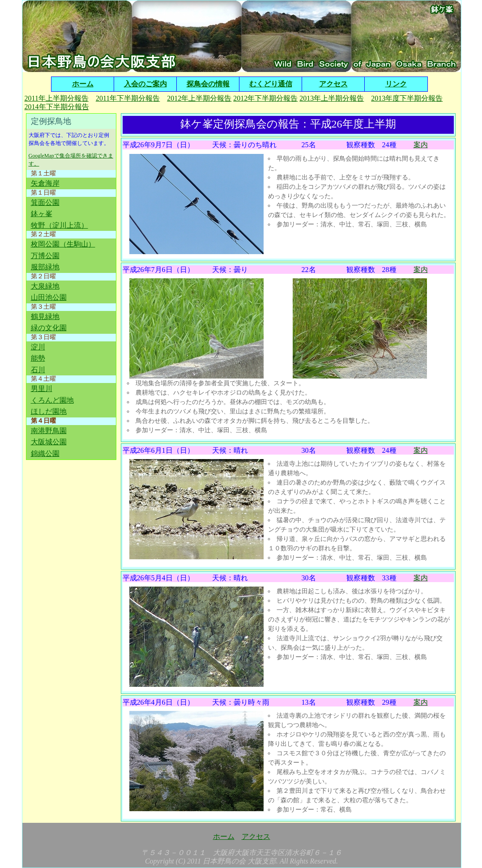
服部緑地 (45, 267)
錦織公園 (45, 453)
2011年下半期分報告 (128, 98)
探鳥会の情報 (208, 84)
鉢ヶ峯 (42, 214)
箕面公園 (45, 202)
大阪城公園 (49, 442)
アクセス (333, 84)
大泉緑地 (45, 286)
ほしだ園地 (49, 411)
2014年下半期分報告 (57, 107)
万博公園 (45, 256)
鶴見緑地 (45, 317)
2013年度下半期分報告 (407, 98)
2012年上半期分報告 (199, 98)
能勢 (38, 358)
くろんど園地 (52, 400)
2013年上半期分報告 (332, 98)
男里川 (42, 389)
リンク (396, 84)
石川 (38, 370)
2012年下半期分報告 (265, 98)
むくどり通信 (271, 84)
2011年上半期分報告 (57, 98)
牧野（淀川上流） (60, 225)
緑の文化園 (49, 328)
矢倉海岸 (45, 183)
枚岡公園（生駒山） (63, 244)
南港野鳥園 (49, 431)
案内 (421, 145)
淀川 (38, 347)
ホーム (83, 84)
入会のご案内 (145, 84)
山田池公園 (49, 297)
